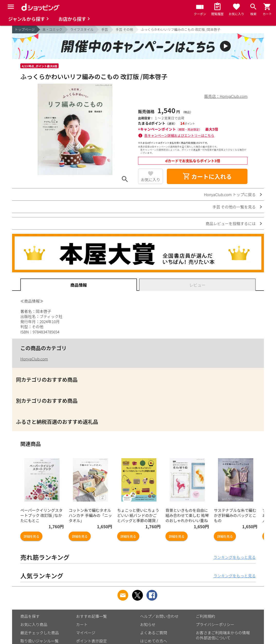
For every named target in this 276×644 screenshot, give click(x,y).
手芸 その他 (124, 29)
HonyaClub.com (34, 359)
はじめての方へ (154, 641)
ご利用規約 (205, 616)
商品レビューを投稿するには (231, 223)
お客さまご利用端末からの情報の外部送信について (223, 635)
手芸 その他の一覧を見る (234, 207)
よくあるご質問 (154, 633)
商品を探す (30, 616)
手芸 (105, 29)
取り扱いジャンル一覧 (39, 641)
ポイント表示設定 (91, 641)
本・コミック (52, 29)
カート (82, 624)
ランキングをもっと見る (234, 557)
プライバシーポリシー (215, 624)
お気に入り (150, 180)
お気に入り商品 (34, 624)
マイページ (86, 633)
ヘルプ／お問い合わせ (159, 616)
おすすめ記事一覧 (91, 616)
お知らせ (148, 624)
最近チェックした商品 (40, 633)
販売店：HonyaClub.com (226, 96)
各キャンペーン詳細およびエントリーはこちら (179, 135)
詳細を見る (31, 536)
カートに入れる (207, 176)
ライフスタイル (82, 29)
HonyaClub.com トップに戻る (230, 194)
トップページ (25, 29)
